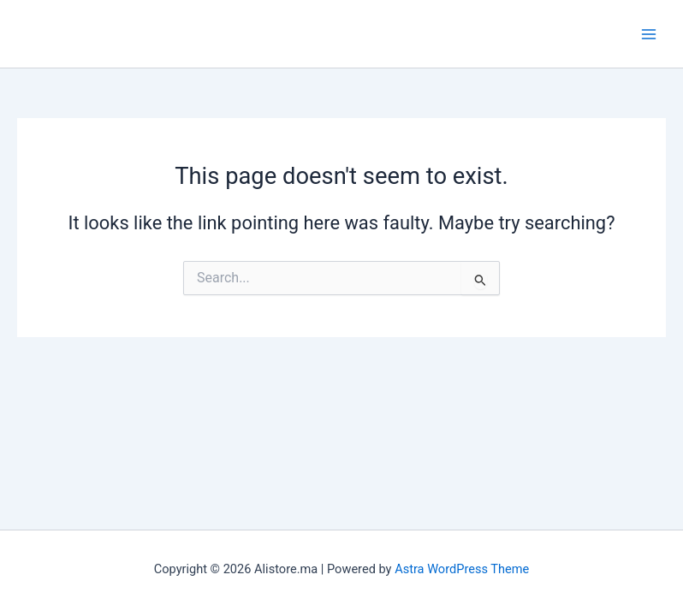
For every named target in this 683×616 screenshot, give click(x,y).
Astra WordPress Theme (462, 569)
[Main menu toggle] (649, 33)
